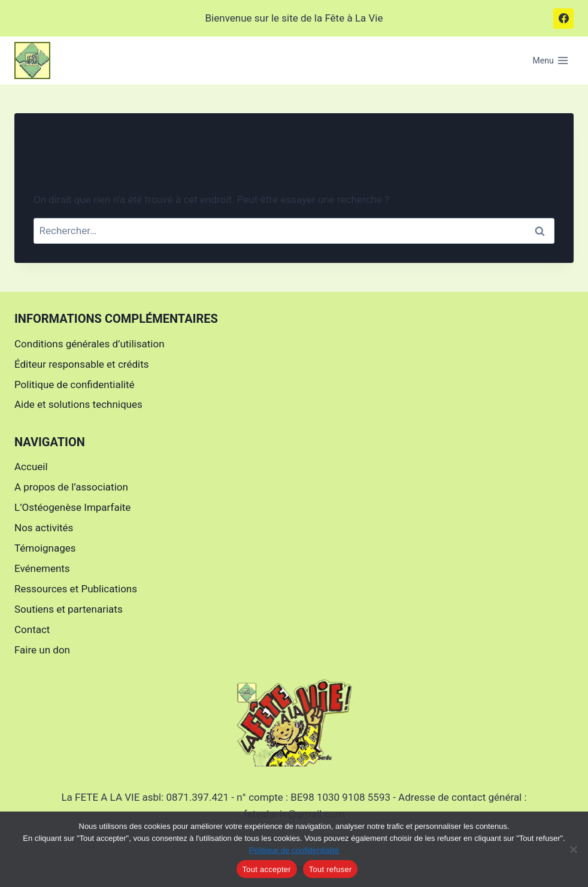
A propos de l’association (71, 487)
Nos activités (44, 528)
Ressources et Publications (76, 589)
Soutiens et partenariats (69, 609)
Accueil (31, 467)
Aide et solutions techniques (78, 404)
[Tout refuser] (573, 849)
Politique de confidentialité (75, 385)
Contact (32, 629)
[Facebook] (563, 19)
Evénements (42, 568)
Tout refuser (331, 869)
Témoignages (45, 548)
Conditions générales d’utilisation (90, 344)
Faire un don (42, 650)
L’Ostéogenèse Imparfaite (72, 507)
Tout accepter (267, 869)
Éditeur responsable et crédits (81, 364)
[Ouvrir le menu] (551, 60)
